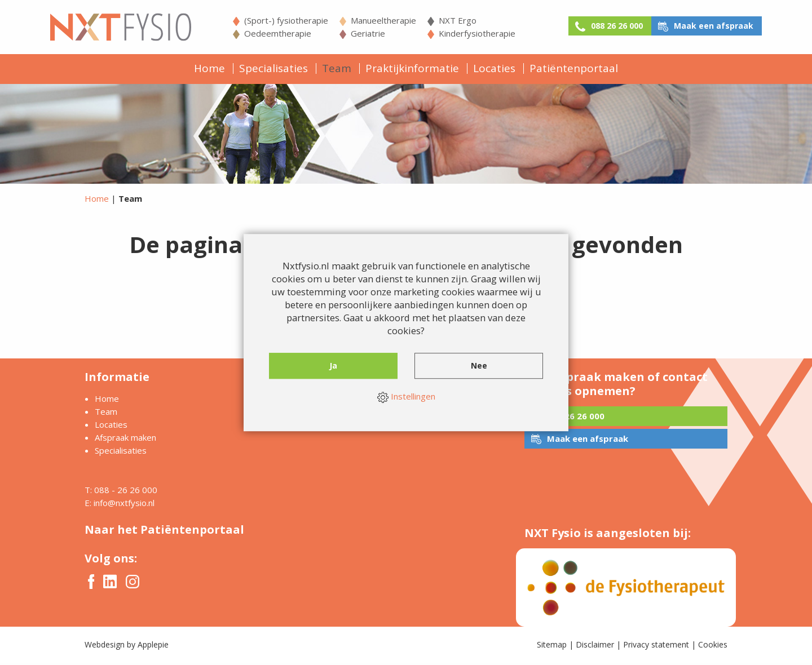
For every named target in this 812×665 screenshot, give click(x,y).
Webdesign (105, 646)
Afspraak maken (125, 439)
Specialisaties (273, 68)
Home (209, 68)
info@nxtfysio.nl (124, 504)
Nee (479, 369)
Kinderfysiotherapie (465, 33)
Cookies (713, 646)
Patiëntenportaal (574, 68)
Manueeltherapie (371, 20)
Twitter (110, 584)
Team (337, 68)
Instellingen (406, 397)
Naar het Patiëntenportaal (164, 531)
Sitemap (552, 646)
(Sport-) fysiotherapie (274, 20)
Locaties (494, 68)
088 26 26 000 (603, 26)
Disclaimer (595, 646)
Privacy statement (656, 646)
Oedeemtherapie (265, 33)
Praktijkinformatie (412, 68)
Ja (334, 369)
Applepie (153, 646)
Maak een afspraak (716, 26)
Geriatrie (356, 33)
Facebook (91, 583)
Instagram (133, 583)
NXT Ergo (445, 20)
